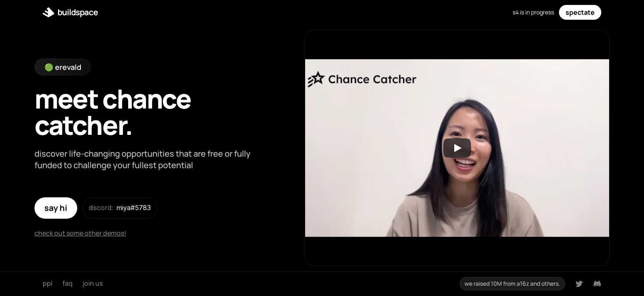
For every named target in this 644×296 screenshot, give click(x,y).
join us (93, 283)
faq (68, 283)
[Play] (457, 148)
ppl (48, 283)
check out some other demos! (80, 233)
